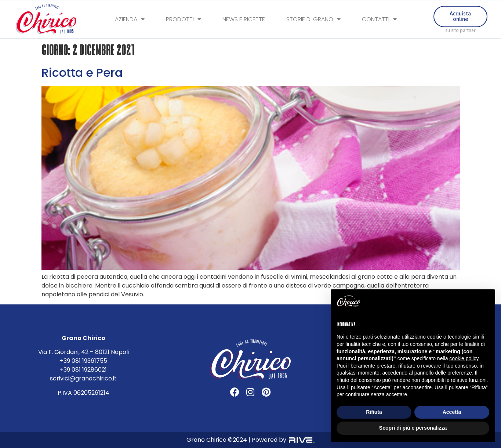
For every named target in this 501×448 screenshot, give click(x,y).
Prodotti (184, 20)
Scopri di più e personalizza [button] (413, 428)
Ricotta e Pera (82, 73)
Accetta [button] (452, 412)
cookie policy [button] (464, 358)
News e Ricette (244, 20)
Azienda (130, 20)
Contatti (379, 20)
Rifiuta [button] (374, 412)
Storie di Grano (313, 20)
